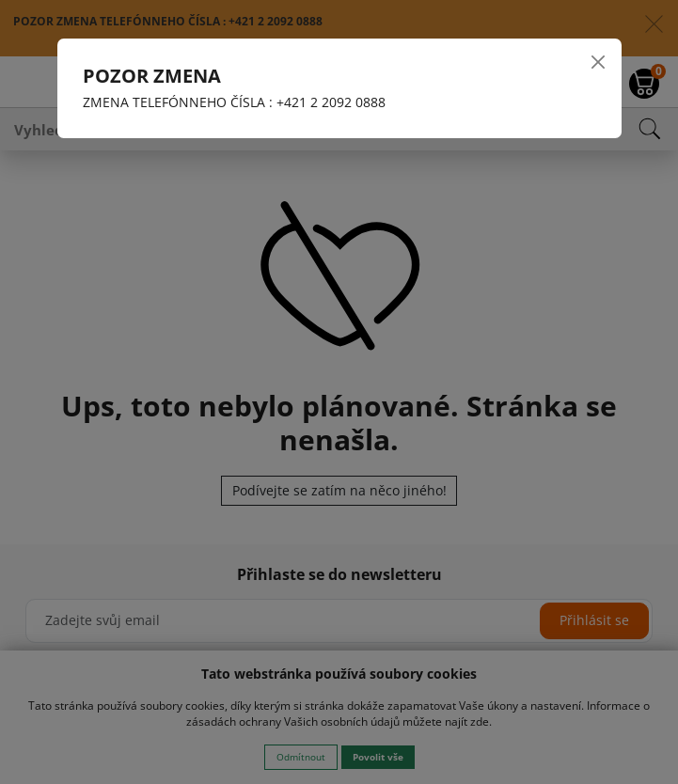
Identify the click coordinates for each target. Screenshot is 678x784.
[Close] (597, 62)
